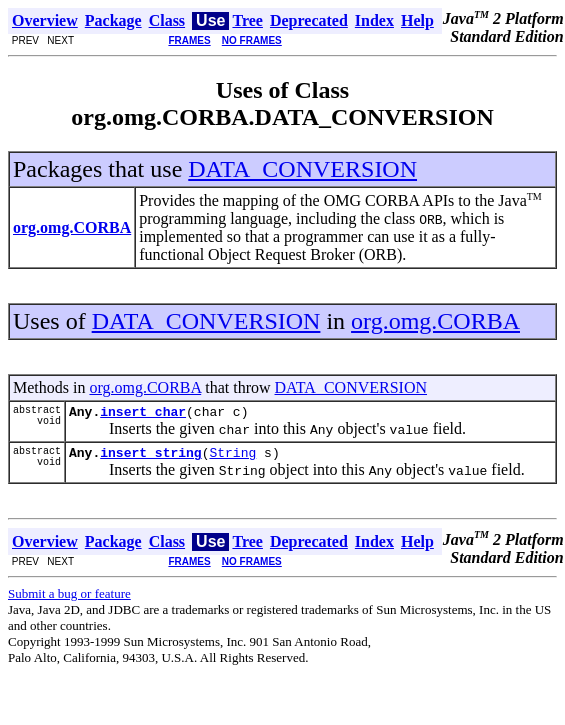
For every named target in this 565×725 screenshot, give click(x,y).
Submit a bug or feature (69, 599)
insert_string (150, 458)
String (232, 458)
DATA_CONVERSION (302, 169)
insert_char (143, 414)
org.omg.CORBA (435, 321)
